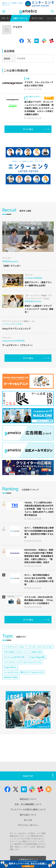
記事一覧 (5, 18)
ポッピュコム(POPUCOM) (14, 657)
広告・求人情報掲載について (28, 804)
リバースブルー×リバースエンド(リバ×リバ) (22, 662)
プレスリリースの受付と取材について (28, 809)
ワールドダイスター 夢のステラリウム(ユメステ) (24, 672)
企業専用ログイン (28, 860)
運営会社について (28, 799)
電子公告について (28, 815)
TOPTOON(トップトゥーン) (15, 652)
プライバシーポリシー (28, 825)
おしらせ (28, 820)
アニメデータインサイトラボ (40, 647)
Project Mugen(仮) (37, 657)
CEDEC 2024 (36, 652)
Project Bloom (10, 667)
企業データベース (20, 18)
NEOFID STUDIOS (11, 677)
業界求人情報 (37, 18)
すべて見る (28, 129)
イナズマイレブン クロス (14, 647)
